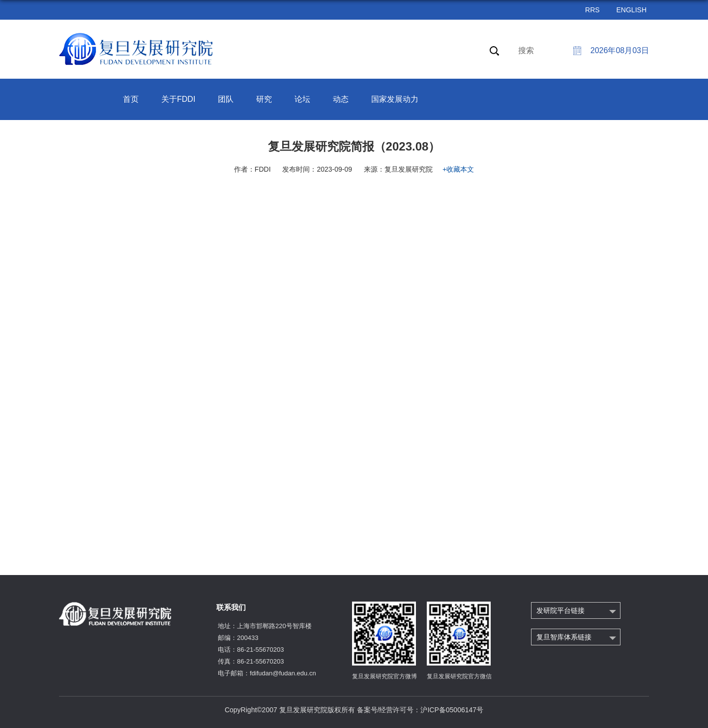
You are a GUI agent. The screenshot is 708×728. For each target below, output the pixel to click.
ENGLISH (632, 10)
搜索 (526, 50)
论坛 (302, 99)
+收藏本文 (458, 169)
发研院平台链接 (560, 610)
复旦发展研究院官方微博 (384, 676)
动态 (341, 99)
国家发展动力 (395, 99)
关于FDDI (178, 99)
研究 (264, 99)
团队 (226, 99)
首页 (131, 99)
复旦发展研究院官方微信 (459, 676)
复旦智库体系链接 (564, 637)
